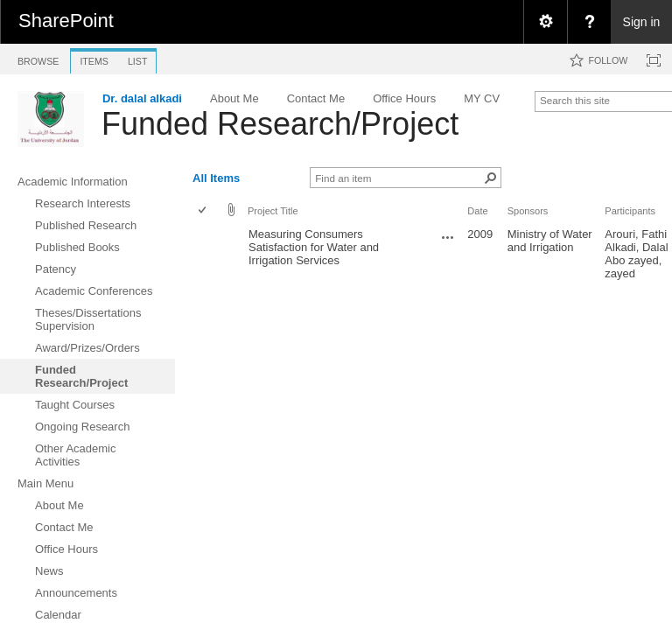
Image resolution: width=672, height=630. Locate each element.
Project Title (273, 211)
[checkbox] (203, 211)
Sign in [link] (642, 22)
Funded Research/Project (280, 124)
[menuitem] (545, 22)
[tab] (38, 58)
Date (477, 211)
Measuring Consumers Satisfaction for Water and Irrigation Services (314, 247)
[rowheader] (206, 254)
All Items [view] (216, 178)
